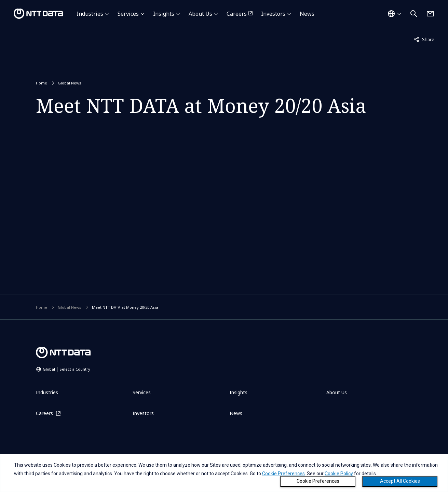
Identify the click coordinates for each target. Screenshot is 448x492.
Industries (90, 14)
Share (424, 39)
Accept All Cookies (400, 481)
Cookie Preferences (318, 481)
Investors (273, 14)
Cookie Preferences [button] (283, 474)
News (307, 14)
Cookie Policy (339, 474)
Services (128, 14)
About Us (200, 14)
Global (66, 369)
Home (42, 83)
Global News (70, 83)
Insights (164, 14)
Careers (237, 14)
